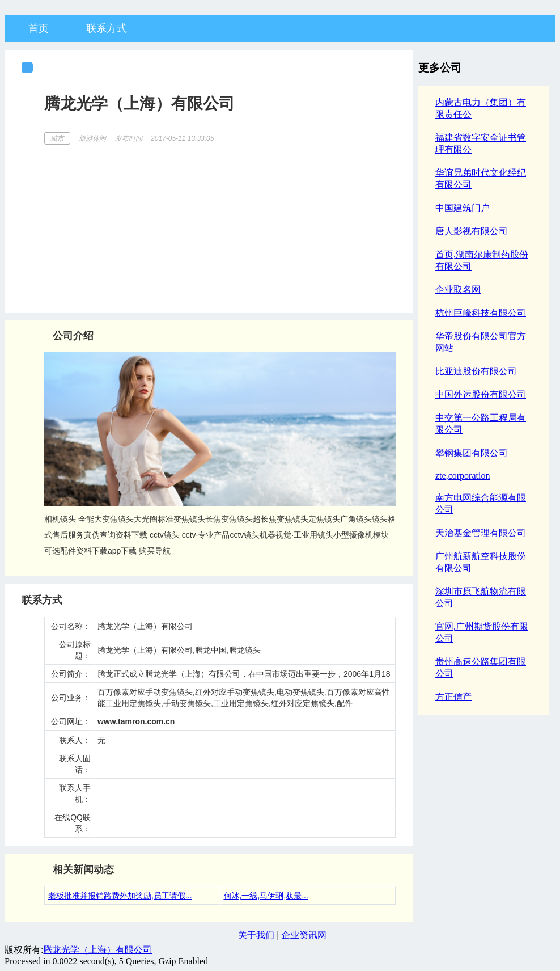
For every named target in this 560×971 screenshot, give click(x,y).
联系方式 (107, 28)
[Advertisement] (220, 225)
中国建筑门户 (463, 208)
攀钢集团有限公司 (472, 453)
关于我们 (256, 935)
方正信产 (453, 697)
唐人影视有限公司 (472, 231)
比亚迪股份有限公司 (476, 371)
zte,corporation (463, 476)
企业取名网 (458, 290)
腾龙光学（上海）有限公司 (97, 950)
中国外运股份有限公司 (481, 394)
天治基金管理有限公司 (481, 533)
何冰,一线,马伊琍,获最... (266, 896)
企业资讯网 (304, 935)
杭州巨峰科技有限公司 (481, 313)
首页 (39, 28)
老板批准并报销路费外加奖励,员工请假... (120, 896)
